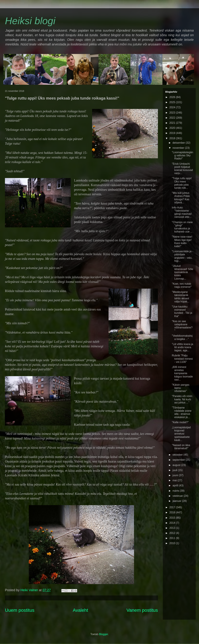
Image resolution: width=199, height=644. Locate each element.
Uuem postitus (20, 610)
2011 (173, 538)
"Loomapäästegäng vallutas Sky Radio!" (182, 155)
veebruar (178, 496)
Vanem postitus (142, 610)
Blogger (103, 634)
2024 (173, 107)
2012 (173, 533)
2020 (173, 128)
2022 (173, 118)
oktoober (178, 455)
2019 (173, 133)
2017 (173, 507)
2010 (173, 543)
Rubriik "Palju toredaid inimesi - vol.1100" (182, 359)
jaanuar (177, 501)
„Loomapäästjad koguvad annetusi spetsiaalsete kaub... (181, 434)
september (179, 460)
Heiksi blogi (30, 21)
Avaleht (81, 610)
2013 (173, 528)
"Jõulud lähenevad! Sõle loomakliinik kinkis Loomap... (183, 272)
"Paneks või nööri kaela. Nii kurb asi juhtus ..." (182, 399)
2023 (173, 113)
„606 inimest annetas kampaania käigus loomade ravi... (182, 373)
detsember (179, 143)
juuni (176, 475)
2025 (173, 102)
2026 (173, 97)
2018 (173, 138)
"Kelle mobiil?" (180, 422)
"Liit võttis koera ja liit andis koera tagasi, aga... (182, 347)
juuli (175, 470)
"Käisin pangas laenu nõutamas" (181, 388)
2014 (173, 523)
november (179, 148)
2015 (173, 518)
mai (175, 480)
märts (176, 491)
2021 (173, 123)
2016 (173, 512)
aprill (176, 485)
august (177, 465)
